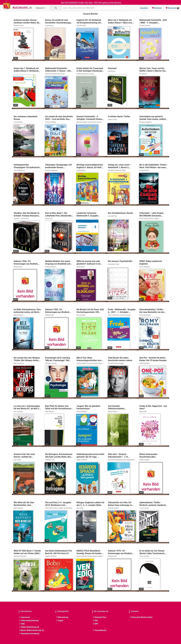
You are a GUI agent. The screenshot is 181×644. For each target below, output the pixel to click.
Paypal (59, 620)
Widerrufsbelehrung (29, 627)
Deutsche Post (99, 617)
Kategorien (41, 8)
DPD (95, 624)
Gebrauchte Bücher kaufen (141, 617)
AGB (22, 624)
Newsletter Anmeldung (29, 634)
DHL (95, 620)
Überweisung (62, 617)
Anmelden (144, 8)
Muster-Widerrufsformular (31, 630)
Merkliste (157, 8)
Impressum (24, 617)
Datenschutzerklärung (29, 620)
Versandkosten (99, 630)
